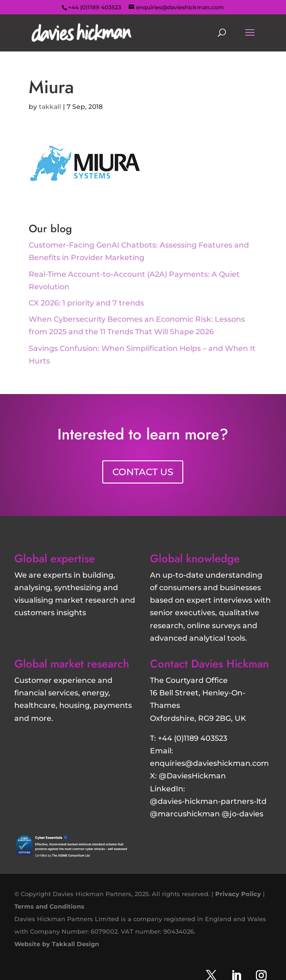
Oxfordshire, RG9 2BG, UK (198, 718)
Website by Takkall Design (57, 944)
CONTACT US (143, 472)
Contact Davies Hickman (209, 664)
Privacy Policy (238, 894)
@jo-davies (242, 814)
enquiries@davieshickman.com (209, 763)
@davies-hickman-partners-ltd (208, 801)
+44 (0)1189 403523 (193, 738)
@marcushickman (185, 814)
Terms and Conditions (49, 906)
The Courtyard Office (189, 680)
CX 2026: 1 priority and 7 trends (86, 303)
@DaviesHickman (192, 776)
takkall (50, 107)
